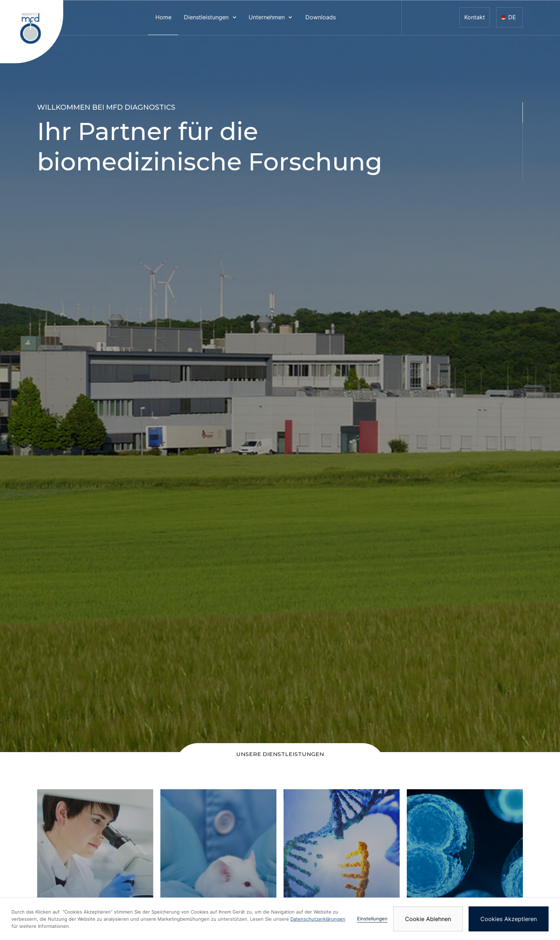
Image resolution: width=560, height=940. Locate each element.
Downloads (321, 17)
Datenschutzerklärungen (318, 919)
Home (163, 17)
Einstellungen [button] (372, 919)
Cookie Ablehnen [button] (428, 919)
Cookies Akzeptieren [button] (509, 919)
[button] (210, 18)
